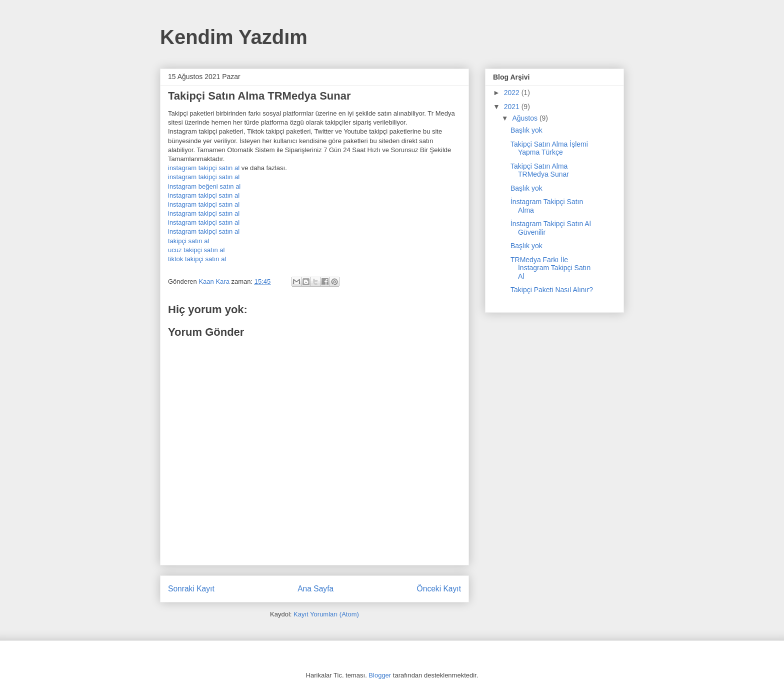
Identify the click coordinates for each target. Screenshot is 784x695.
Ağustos (525, 118)
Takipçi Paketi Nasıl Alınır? (552, 290)
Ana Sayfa (315, 589)
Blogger (380, 675)
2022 (513, 93)
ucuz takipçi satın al (196, 250)
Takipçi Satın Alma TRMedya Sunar (540, 170)
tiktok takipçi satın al (197, 259)
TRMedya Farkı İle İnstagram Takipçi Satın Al (550, 268)
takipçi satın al (188, 241)
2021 (513, 107)
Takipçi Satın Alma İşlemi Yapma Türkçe (549, 148)
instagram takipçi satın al (204, 168)
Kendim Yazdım (234, 37)
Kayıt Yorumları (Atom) (326, 614)
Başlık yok (526, 130)
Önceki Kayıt (439, 589)
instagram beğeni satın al (204, 186)
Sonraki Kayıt (191, 589)
